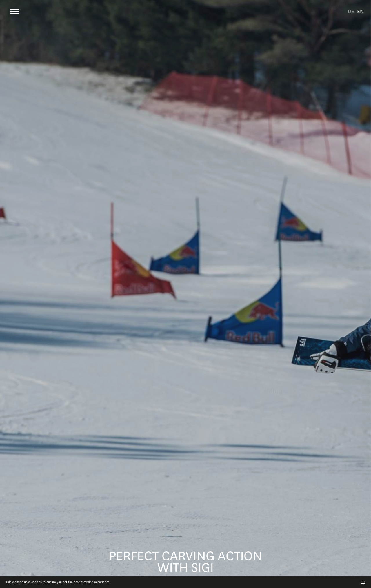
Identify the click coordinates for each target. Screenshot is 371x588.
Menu (15, 10)
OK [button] (363, 582)
